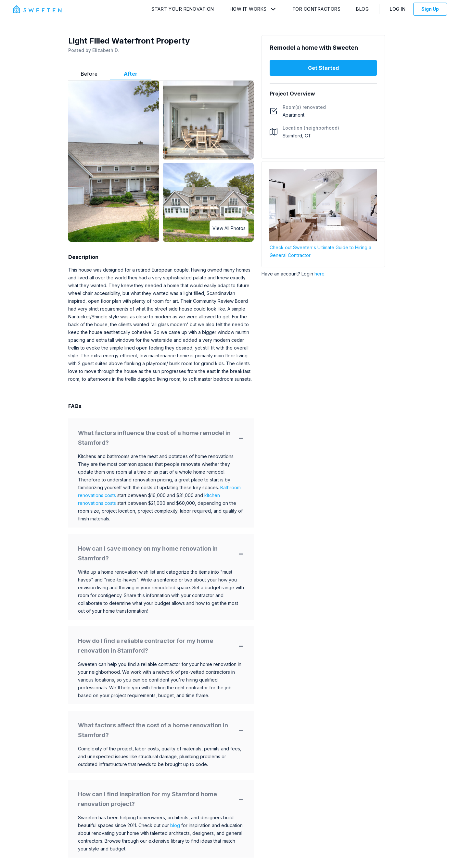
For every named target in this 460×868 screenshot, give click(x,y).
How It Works (248, 9)
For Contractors (317, 9)
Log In (398, 9)
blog (175, 825)
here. (320, 274)
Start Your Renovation (183, 9)
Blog (362, 9)
